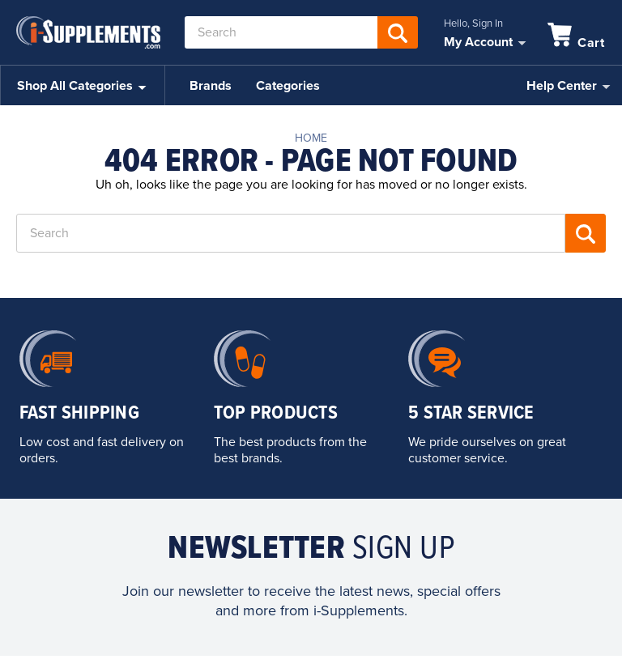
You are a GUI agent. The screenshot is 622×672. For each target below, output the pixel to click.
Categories (288, 86)
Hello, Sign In (473, 23)
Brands (211, 86)
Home (311, 138)
